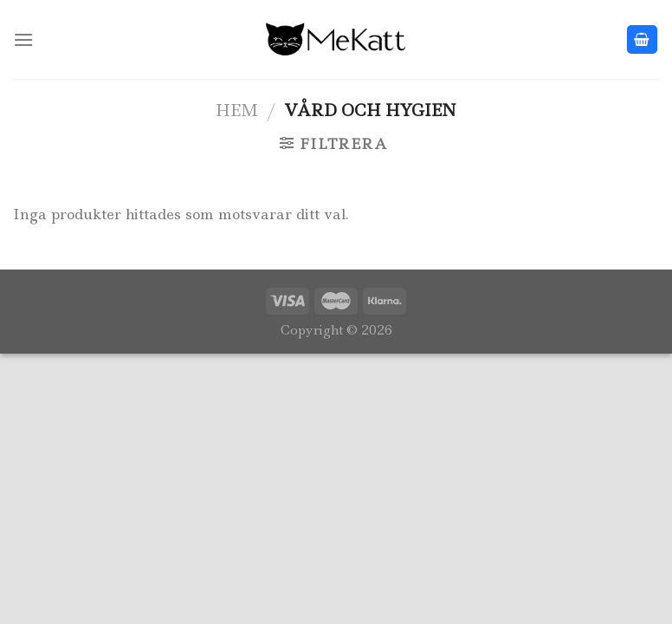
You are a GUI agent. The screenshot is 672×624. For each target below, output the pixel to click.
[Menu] (23, 39)
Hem (237, 110)
